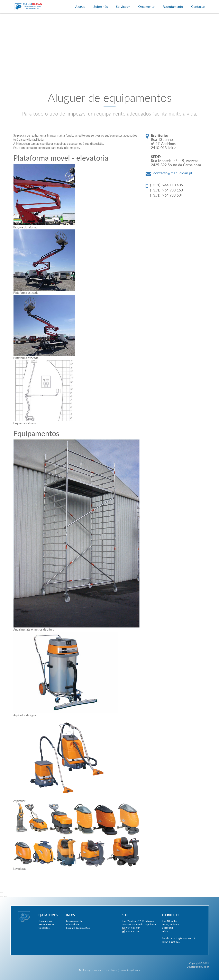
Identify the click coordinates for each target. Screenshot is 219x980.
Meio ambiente (74, 921)
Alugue (80, 6)
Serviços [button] (123, 6)
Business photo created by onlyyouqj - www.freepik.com (109, 970)
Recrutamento (173, 6)
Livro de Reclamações (78, 928)
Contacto (198, 6)
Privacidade (72, 924)
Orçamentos (45, 921)
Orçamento (146, 6)
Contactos (44, 928)
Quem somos (48, 915)
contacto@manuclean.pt (173, 173)
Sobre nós (101, 6)
